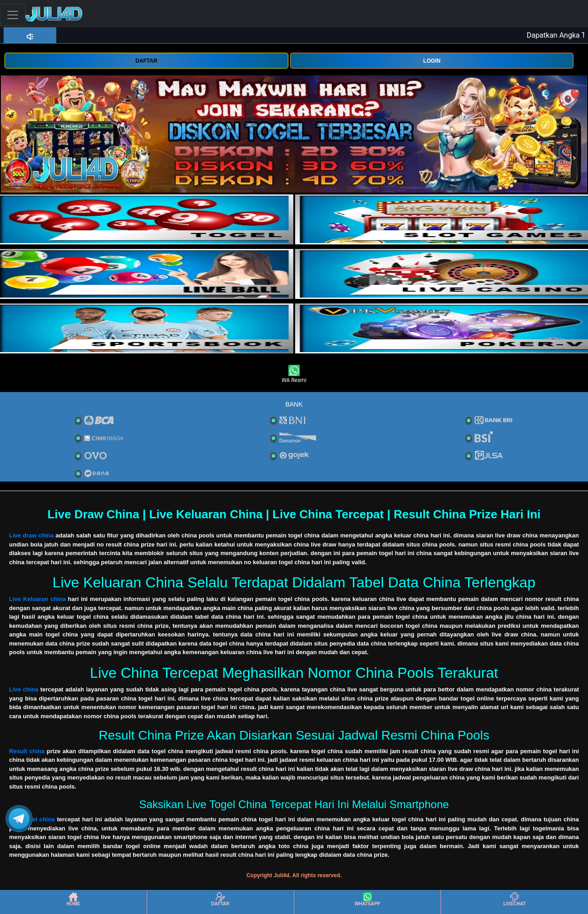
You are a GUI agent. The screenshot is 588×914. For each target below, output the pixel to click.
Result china (27, 751)
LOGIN (432, 61)
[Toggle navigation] (13, 15)
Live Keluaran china (37, 599)
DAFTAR (146, 61)
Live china (24, 689)
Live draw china (31, 535)
